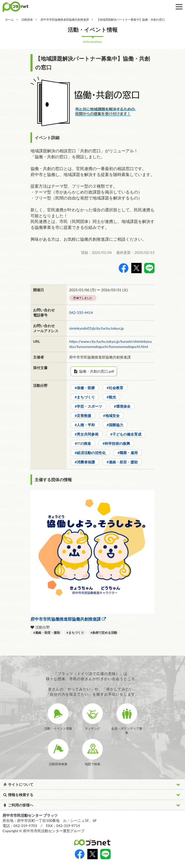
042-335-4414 (81, 312)
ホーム (9, 19)
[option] (92, 101)
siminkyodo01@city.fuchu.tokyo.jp (97, 328)
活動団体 (27, 19)
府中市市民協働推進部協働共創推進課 (65, 19)
